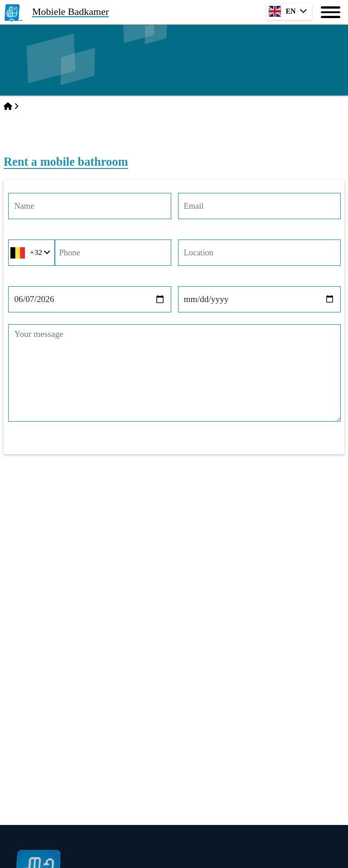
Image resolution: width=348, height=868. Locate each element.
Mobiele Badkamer (70, 12)
